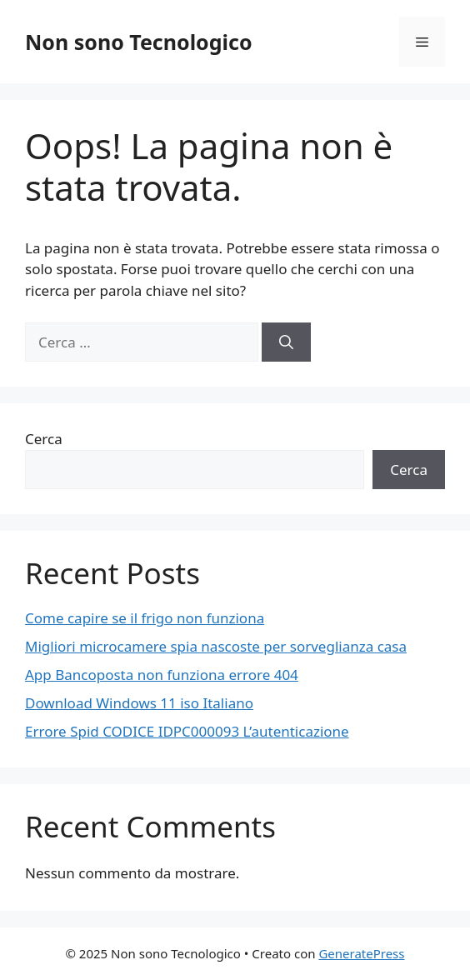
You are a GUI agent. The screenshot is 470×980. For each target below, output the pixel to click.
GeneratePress (361, 953)
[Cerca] (286, 342)
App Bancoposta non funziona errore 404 (162, 675)
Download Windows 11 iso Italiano (139, 703)
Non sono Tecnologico (139, 42)
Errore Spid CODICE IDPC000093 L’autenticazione (187, 731)
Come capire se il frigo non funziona (145, 618)
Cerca (44, 439)
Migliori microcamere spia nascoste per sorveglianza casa (216, 646)
